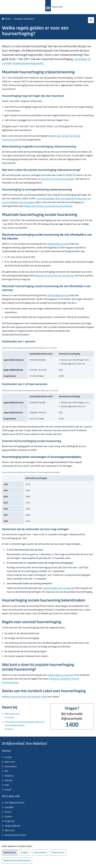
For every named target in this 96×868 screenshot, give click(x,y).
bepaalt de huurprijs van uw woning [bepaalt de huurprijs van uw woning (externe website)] (54, 276)
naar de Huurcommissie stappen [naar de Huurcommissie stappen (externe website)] (57, 179)
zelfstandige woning (58, 244)
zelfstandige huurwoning (60, 675)
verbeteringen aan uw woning (58, 588)
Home (6, 19)
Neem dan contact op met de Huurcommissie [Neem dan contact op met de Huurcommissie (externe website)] (48, 206)
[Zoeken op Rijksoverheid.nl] (91, 20)
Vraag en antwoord (24, 19)
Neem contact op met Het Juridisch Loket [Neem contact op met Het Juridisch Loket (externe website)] (24, 697)
